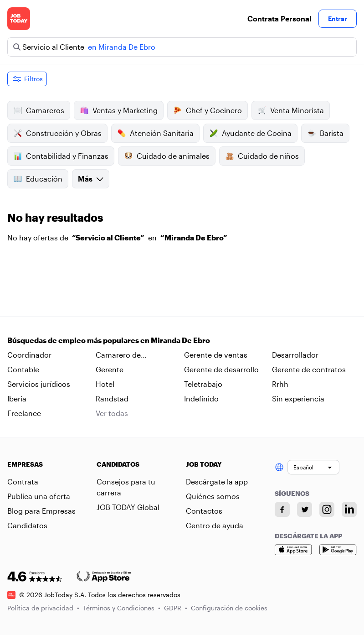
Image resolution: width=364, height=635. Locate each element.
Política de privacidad (43, 608)
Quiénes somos (213, 496)
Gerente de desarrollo (221, 369)
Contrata (23, 481)
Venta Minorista (291, 110)
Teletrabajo (203, 384)
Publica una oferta (39, 496)
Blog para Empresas (41, 511)
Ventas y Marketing (119, 110)
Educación (38, 179)
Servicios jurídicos (39, 384)
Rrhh (280, 384)
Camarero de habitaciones (118, 355)
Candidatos (27, 525)
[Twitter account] (305, 509)
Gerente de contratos (309, 369)
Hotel (105, 384)
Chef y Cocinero (208, 110)
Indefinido (201, 398)
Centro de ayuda (215, 525)
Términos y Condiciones (122, 608)
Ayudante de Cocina (250, 133)
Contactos (204, 511)
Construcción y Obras (57, 133)
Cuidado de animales (167, 156)
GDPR (176, 608)
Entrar (338, 18)
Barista (325, 133)
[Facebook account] (282, 509)
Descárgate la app (217, 481)
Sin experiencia (298, 398)
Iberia (17, 398)
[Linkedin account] (349, 509)
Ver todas (112, 413)
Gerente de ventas (216, 355)
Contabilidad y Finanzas (61, 156)
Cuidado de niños (262, 156)
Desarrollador (295, 355)
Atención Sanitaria (155, 133)
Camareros (39, 110)
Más (91, 179)
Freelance (24, 413)
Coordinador (29, 355)
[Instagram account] (327, 509)
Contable (23, 369)
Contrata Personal (279, 18)
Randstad (112, 398)
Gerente (110, 369)
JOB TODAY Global (128, 507)
